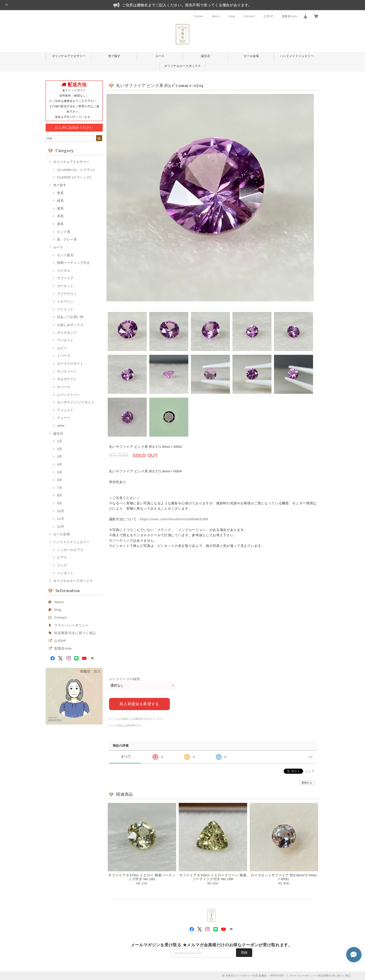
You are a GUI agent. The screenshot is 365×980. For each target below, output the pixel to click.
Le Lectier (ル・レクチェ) (76, 170)
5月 (60, 472)
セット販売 (65, 255)
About (216, 16)
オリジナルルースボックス (182, 66)
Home (198, 16)
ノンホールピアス (70, 550)
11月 (61, 519)
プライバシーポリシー (72, 625)
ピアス (62, 557)
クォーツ (64, 418)
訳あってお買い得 (70, 317)
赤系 (60, 216)
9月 (60, 503)
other (61, 426)
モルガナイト (67, 379)
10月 (61, 511)
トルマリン (65, 301)
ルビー (62, 348)
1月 (60, 441)
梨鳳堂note (290, 16)
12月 (61, 526)
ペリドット (65, 309)
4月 (60, 464)
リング (62, 565)
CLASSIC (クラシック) (74, 177)
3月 (60, 457)
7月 (60, 488)
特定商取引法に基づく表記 (75, 633)
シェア (310, 771)
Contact (249, 16)
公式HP (268, 16)
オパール (64, 387)
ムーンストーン (69, 395)
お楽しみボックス (70, 325)
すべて (126, 757)
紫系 (60, 208)
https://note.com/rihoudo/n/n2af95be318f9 (174, 519)
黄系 (60, 224)
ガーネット (65, 286)
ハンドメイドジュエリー (297, 56)
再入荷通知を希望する (139, 704)
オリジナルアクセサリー (69, 56)
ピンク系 (64, 232)
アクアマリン (67, 294)
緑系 (60, 201)
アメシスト (65, 410)
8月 (60, 495)
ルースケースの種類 (125, 679)
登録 (244, 953)
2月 (60, 449)
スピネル (64, 271)
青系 (60, 193)
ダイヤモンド (67, 333)
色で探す (114, 56)
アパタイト (65, 340)
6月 (60, 480)
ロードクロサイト (70, 364)
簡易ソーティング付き (74, 263)
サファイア (65, 278)
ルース (160, 56)
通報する (307, 783)
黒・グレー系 (67, 239)
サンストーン (67, 371)
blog (232, 16)
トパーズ (64, 356)
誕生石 (206, 56)
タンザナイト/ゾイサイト (76, 402)
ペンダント (65, 573)
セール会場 (251, 56)
